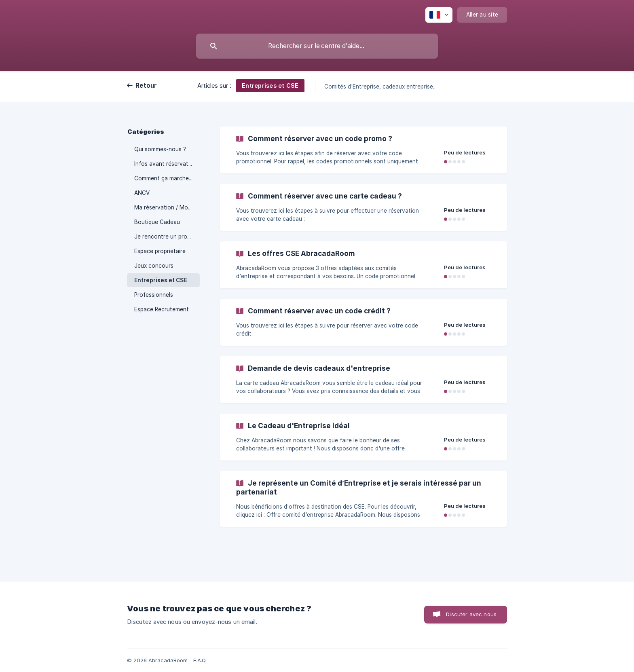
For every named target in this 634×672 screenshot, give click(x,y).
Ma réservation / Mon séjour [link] (167, 207)
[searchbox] (317, 46)
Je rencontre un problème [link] (167, 237)
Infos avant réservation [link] (165, 164)
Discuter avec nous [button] (471, 614)
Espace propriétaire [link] (160, 251)
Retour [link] (146, 86)
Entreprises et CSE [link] (161, 280)
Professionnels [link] (154, 295)
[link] (363, 150)
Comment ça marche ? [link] (164, 178)
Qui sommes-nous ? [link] (160, 149)
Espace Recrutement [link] (162, 309)
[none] (439, 15)
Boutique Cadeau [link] (157, 222)
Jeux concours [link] (154, 266)
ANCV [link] (142, 193)
